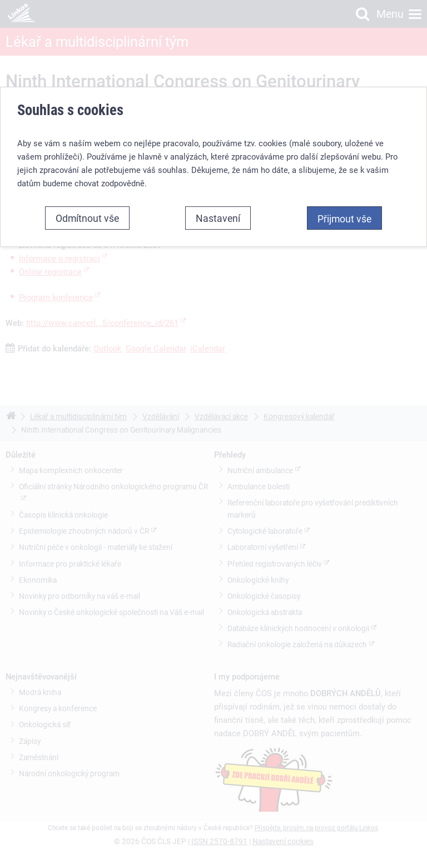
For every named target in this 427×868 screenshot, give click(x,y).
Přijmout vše (344, 219)
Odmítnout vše (87, 218)
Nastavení (218, 218)
